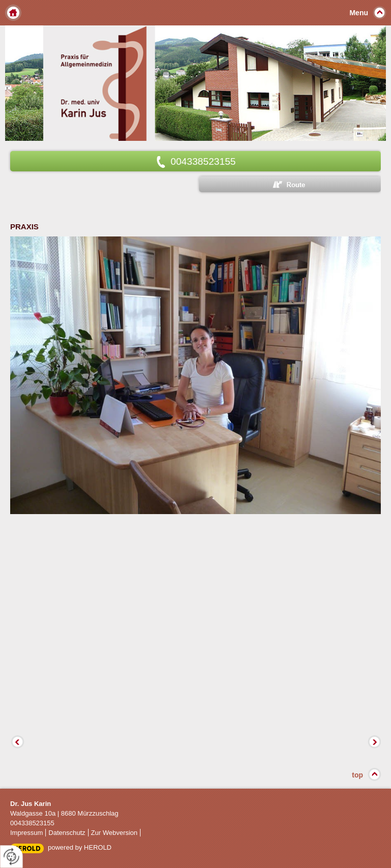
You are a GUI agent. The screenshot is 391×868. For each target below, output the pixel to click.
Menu (359, 13)
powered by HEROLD (80, 847)
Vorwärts (373, 743)
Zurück (18, 743)
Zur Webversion (115, 833)
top (357, 775)
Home (13, 13)
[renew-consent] (11, 857)
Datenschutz (67, 833)
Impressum (26, 833)
